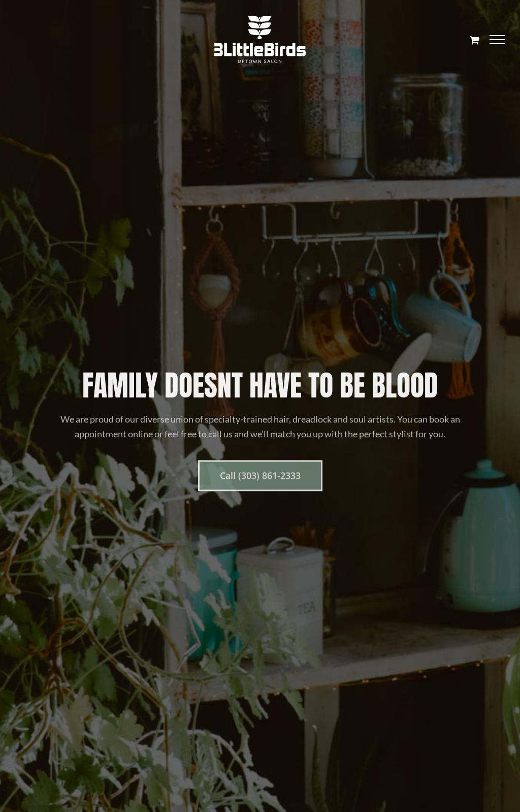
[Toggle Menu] (497, 40)
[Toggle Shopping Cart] (475, 40)
